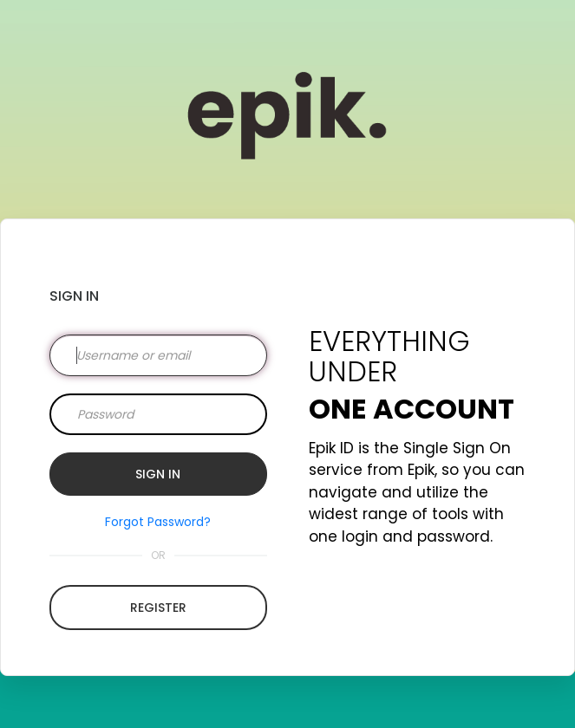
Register (158, 608)
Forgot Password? (158, 522)
